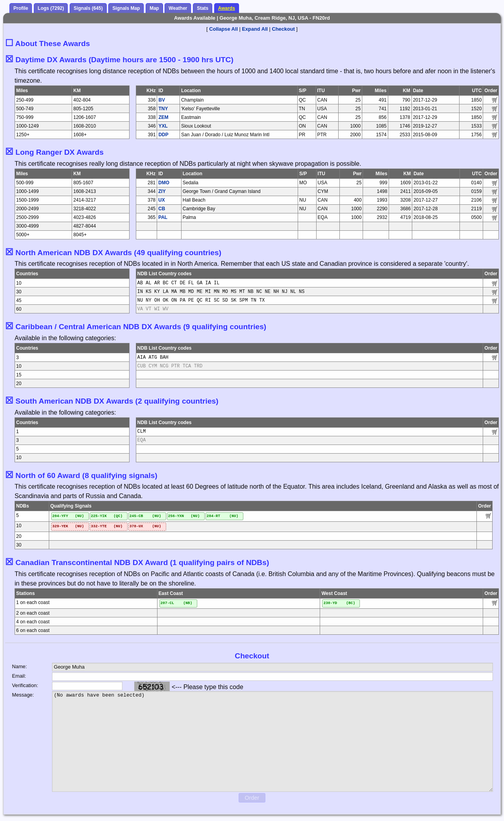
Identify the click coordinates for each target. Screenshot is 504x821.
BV (162, 100)
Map (154, 8)
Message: (23, 695)
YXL (163, 126)
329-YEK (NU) (68, 526)
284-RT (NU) (223, 516)
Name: (20, 666)
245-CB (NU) (145, 516)
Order (252, 798)
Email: (19, 676)
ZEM (163, 117)
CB (162, 209)
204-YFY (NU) (68, 516)
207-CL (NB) (177, 603)
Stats (203, 8)
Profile (21, 8)
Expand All (255, 29)
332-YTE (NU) (107, 526)
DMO (164, 183)
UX (162, 200)
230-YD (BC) (339, 603)
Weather (178, 8)
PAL (163, 217)
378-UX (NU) (145, 526)
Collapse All (223, 29)
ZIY (162, 191)
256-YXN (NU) (184, 516)
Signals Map (126, 8)
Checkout (283, 29)
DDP (163, 135)
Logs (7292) (51, 8)
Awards (227, 8)
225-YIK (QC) (107, 516)
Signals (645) (88, 8)
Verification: (25, 685)
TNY (163, 109)
